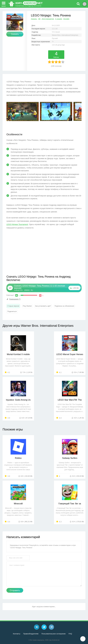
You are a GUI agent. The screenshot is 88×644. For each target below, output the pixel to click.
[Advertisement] (28, 254)
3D (39, 19)
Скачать (15, 34)
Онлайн (66, 19)
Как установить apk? (43, 306)
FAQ (70, 634)
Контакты (17, 634)
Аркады (34, 19)
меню (4, 3)
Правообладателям (31, 634)
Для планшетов (48, 19)
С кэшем (58, 19)
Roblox (16, 458)
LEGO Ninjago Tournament (17, 224)
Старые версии (13, 306)
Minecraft (72, 458)
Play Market (27, 306)
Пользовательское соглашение (54, 634)
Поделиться (12, 311)
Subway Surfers (44, 458)
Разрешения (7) (13, 299)
